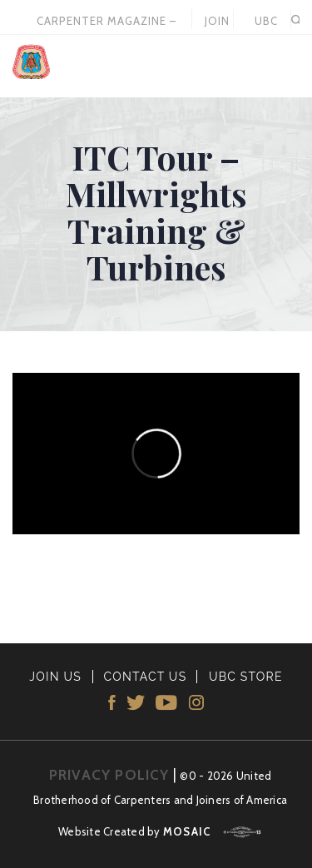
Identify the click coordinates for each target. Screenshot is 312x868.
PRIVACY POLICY (109, 775)
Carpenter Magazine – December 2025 (106, 22)
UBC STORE (266, 22)
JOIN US (217, 22)
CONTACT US (145, 677)
